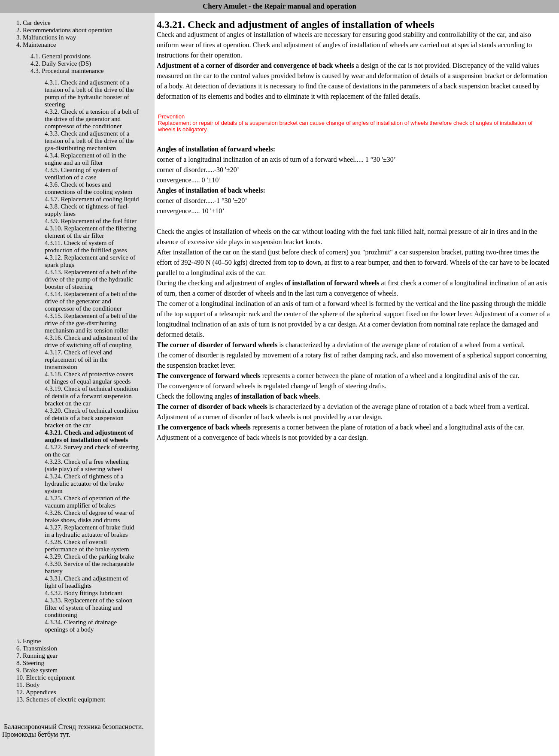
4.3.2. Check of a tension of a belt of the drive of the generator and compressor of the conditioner (92, 119)
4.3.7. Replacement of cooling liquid (92, 199)
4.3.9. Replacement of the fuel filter (91, 221)
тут (64, 734)
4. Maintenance (36, 45)
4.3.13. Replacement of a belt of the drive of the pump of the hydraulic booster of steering (91, 279)
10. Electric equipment (46, 677)
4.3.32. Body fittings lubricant (84, 593)
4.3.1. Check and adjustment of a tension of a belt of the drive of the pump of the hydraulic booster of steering (89, 93)
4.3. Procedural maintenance (67, 71)
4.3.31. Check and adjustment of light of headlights (87, 582)
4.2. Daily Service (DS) (61, 64)
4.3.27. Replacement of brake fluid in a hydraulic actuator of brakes (90, 531)
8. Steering (30, 663)
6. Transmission (37, 648)
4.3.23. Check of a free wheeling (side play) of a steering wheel (87, 465)
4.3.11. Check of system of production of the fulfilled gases (86, 246)
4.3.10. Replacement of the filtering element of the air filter (91, 232)
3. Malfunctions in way (46, 37)
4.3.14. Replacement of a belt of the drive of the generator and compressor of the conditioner (91, 301)
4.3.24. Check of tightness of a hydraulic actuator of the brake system (84, 484)
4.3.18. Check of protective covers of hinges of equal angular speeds (89, 378)
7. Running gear (37, 656)
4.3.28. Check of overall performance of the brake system (87, 546)
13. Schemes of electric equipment (61, 699)
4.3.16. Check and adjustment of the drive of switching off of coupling (91, 341)
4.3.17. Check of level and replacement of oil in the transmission (79, 360)
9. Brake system (37, 670)
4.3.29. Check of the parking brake (89, 556)
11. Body (28, 685)
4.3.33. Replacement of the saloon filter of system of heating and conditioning (89, 608)
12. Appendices (36, 692)
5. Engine (29, 641)
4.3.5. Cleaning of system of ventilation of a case (81, 174)
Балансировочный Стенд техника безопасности (73, 727)
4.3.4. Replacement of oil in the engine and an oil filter (85, 159)
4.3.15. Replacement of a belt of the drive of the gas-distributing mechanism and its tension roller (91, 323)
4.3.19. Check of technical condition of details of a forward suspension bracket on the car (91, 396)
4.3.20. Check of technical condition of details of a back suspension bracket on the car (91, 418)
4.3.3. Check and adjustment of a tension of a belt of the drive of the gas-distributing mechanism (89, 141)
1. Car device (33, 23)
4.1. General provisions (61, 56)
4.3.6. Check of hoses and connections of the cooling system (88, 188)
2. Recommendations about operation (64, 30)
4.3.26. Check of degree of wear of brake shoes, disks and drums (90, 516)
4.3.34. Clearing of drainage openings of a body (81, 626)
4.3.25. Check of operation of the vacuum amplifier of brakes (87, 502)
